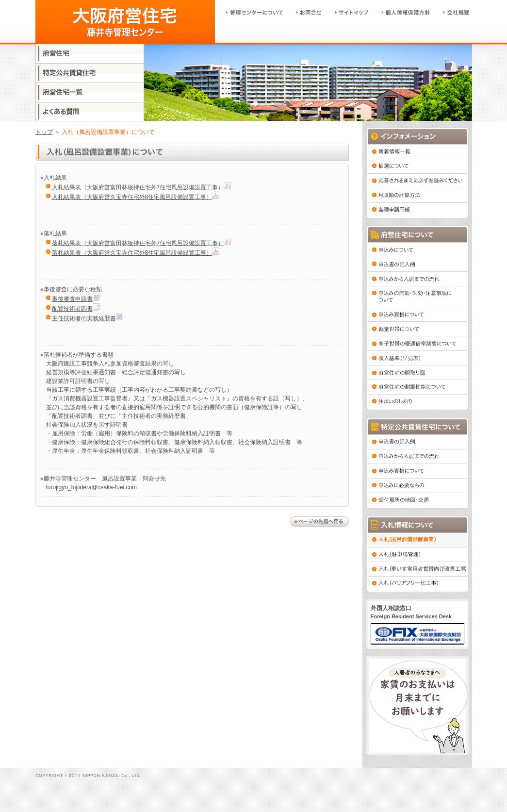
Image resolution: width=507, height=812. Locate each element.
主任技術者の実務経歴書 (84, 318)
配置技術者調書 (72, 309)
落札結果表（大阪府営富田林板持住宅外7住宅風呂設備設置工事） (138, 243)
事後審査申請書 (72, 299)
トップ (44, 132)
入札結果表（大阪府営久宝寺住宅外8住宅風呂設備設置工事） (132, 197)
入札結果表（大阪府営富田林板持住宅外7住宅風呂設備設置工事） (138, 187)
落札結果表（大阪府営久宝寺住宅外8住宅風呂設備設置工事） (132, 253)
